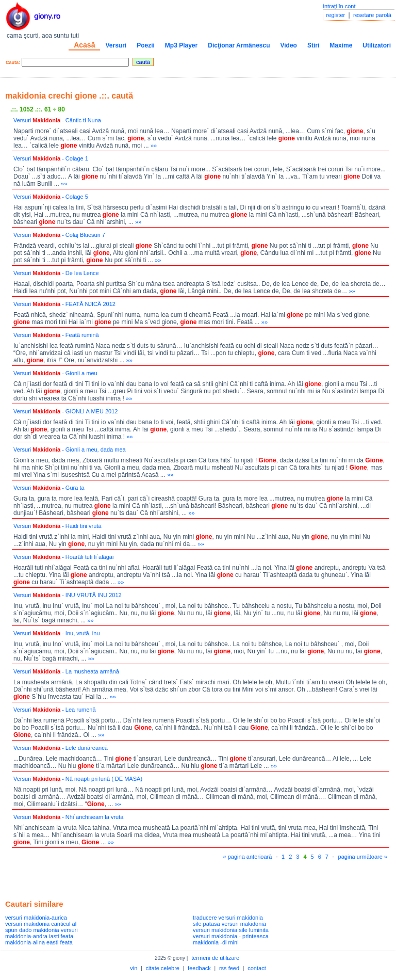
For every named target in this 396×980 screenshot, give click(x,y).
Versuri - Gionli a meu (55, 373)
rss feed (229, 968)
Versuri (116, 45)
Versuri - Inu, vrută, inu (57, 633)
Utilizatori (377, 45)
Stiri (313, 45)
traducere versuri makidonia (228, 918)
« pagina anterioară (248, 857)
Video (288, 45)
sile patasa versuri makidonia (229, 924)
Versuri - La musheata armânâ (66, 671)
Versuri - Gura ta (49, 488)
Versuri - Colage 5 (51, 197)
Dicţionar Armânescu (239, 45)
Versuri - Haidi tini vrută (57, 526)
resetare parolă (372, 15)
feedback (199, 968)
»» (154, 146)
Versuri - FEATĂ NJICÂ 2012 (64, 304)
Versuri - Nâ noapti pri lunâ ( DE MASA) (78, 779)
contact (257, 968)
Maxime (341, 45)
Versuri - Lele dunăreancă (61, 748)
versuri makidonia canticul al (41, 924)
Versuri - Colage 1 (51, 158)
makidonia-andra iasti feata (39, 936)
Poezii (146, 45)
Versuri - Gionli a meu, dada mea (70, 449)
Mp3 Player (181, 45)
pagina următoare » (363, 857)
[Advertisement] (126, 877)
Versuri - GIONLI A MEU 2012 (65, 411)
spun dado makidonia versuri (42, 930)
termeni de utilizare (215, 958)
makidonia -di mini (216, 942)
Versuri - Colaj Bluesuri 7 (59, 235)
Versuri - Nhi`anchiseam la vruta (68, 817)
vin (134, 968)
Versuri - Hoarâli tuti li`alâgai (63, 557)
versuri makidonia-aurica (36, 918)
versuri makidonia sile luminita (231, 930)
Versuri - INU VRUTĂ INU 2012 (68, 595)
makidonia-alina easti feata (39, 942)
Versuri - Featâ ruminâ (56, 335)
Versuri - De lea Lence (56, 273)
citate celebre (163, 968)
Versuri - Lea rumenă (55, 710)
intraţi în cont (340, 6)
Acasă (84, 45)
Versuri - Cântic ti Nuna (57, 120)
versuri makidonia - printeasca (231, 936)
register (336, 15)
